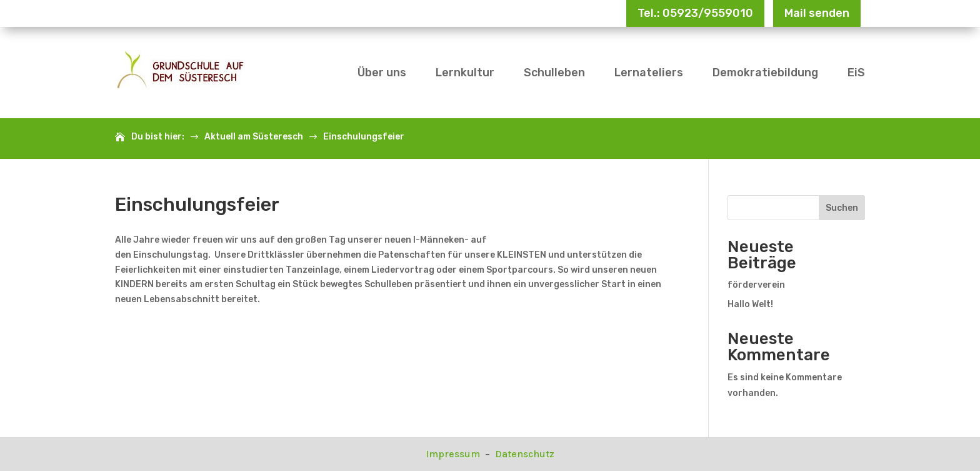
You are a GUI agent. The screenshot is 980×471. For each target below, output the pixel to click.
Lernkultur (465, 73)
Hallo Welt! (750, 304)
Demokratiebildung (765, 73)
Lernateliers (649, 73)
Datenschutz (525, 454)
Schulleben (554, 73)
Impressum (454, 454)
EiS (856, 73)
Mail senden (817, 13)
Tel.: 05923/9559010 (695, 13)
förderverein (756, 285)
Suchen (842, 208)
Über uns (382, 73)
